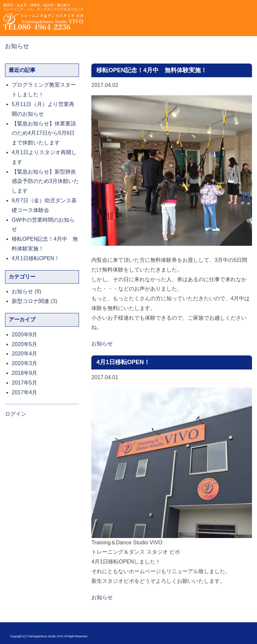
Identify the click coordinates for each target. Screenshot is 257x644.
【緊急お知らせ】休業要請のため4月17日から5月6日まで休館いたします (44, 133)
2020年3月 (25, 363)
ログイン (16, 414)
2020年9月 (25, 335)
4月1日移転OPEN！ (123, 362)
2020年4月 (25, 354)
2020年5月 (25, 344)
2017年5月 (25, 383)
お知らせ (17, 46)
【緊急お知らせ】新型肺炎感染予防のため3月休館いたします (45, 181)
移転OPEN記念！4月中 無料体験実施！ (152, 70)
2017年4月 (25, 392)
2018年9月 (25, 373)
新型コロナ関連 (30, 301)
